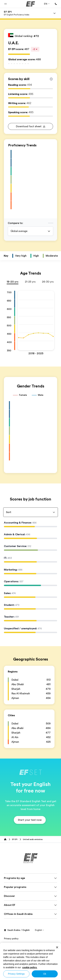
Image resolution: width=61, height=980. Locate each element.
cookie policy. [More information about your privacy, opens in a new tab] (30, 967)
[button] (6, 4)
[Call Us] (56, 4)
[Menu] (54, 13)
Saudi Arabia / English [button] (17, 933)
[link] (17, 13)
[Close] (57, 947)
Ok (45, 974)
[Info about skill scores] (51, 79)
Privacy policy (11, 942)
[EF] (30, 4)
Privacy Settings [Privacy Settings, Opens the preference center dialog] (16, 974)
